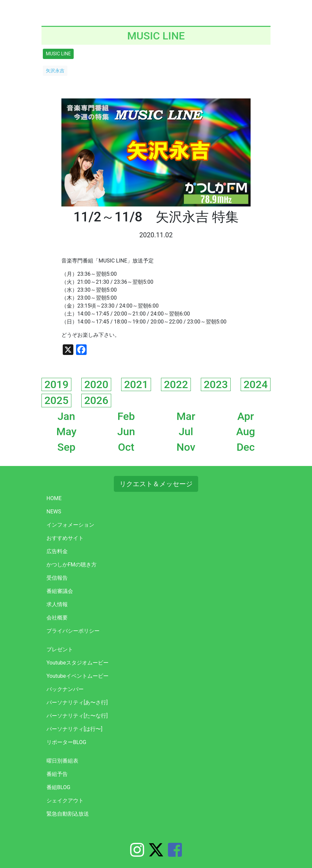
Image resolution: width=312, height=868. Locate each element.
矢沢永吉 (55, 71)
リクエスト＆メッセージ (156, 484)
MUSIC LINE (58, 54)
